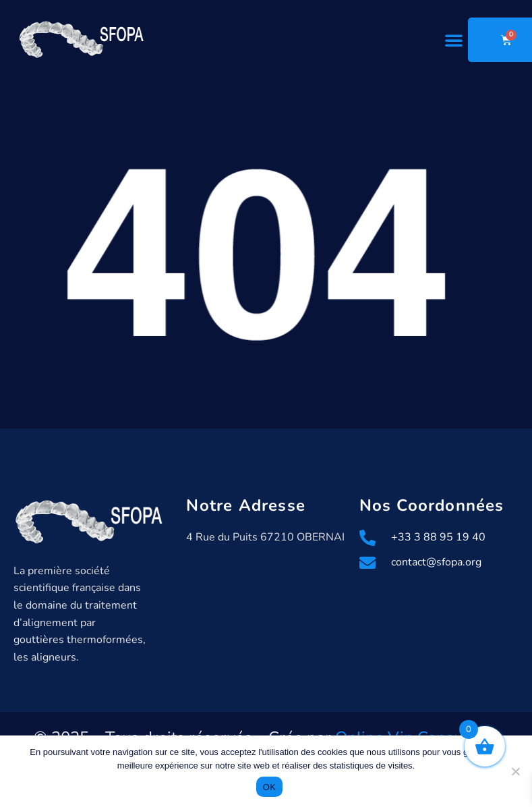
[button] (454, 40)
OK (269, 787)
